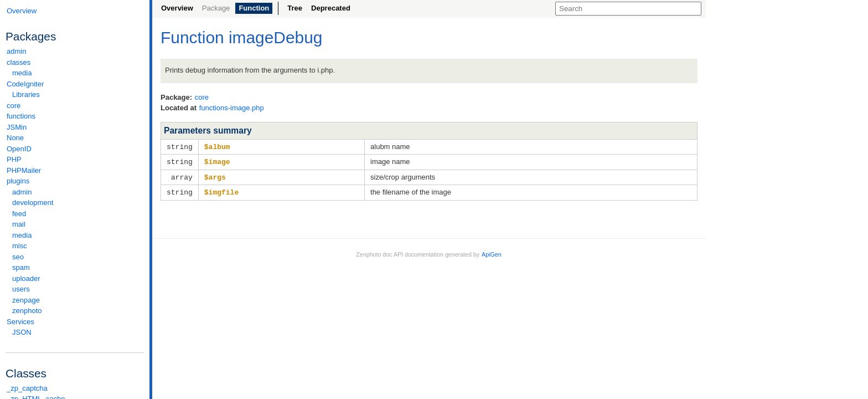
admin (16, 51)
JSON (22, 332)
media (22, 73)
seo (18, 257)
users (21, 289)
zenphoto (77, 311)
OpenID (19, 149)
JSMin (17, 127)
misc (20, 246)
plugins (75, 181)
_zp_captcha (27, 388)
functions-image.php (232, 108)
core (14, 106)
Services (75, 322)
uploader (26, 278)
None (15, 138)
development (33, 203)
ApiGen (492, 252)
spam (21, 267)
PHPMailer (24, 170)
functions (21, 116)
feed (19, 214)
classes (75, 62)
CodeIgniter (75, 84)
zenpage (26, 300)
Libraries (26, 94)
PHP (14, 159)
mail (19, 224)
